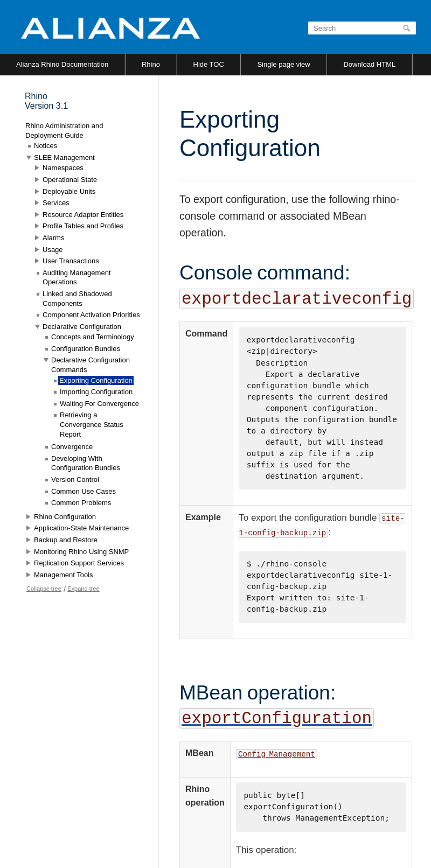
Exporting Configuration (96, 380)
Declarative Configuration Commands (91, 365)
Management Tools (64, 575)
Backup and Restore (66, 540)
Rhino (151, 64)
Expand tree (83, 589)
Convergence (72, 447)
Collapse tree (44, 589)
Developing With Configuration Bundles (86, 463)
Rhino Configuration (65, 517)
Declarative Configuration (82, 327)
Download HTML (369, 64)
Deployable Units (69, 191)
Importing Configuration (96, 392)
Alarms (53, 238)
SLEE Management (64, 157)
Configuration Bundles (86, 349)
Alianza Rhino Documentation (62, 64)
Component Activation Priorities (91, 315)
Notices (46, 146)
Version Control (75, 479)
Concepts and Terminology (93, 337)
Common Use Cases (84, 491)
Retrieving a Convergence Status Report (92, 424)
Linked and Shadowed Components (77, 299)
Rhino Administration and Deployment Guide (64, 131)
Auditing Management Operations (77, 278)
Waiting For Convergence (99, 404)
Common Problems (81, 503)
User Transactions (71, 261)
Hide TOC (209, 64)
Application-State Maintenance (81, 528)
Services (56, 203)
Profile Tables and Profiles (83, 226)
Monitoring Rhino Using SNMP (81, 552)
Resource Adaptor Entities (83, 215)
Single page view (283, 64)
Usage (53, 250)
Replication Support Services (79, 563)
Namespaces (63, 168)
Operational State (70, 180)
